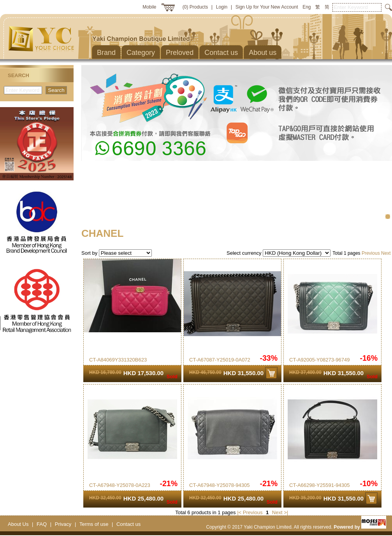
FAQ (42, 524)
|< (239, 512)
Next (386, 253)
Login (222, 7)
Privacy (63, 524)
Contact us (128, 524)
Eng (307, 7)
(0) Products (195, 7)
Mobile (149, 7)
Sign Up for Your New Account (267, 7)
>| (286, 512)
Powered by (360, 527)
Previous (371, 253)
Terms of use (94, 524)
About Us (18, 524)
